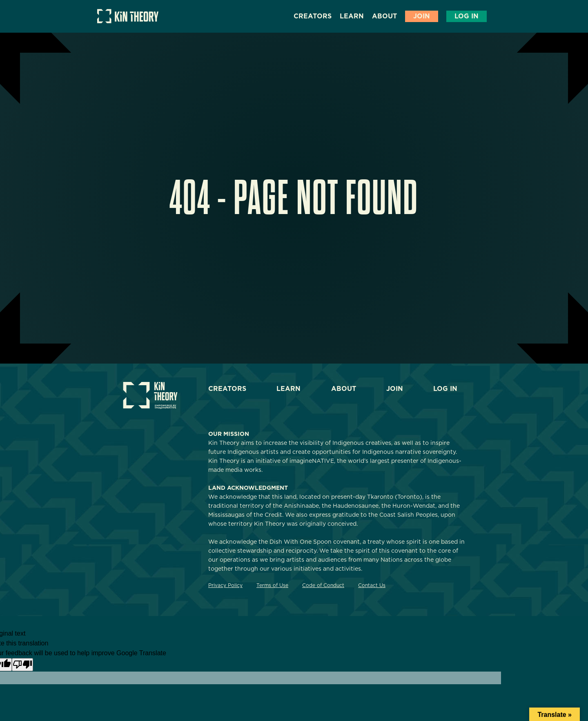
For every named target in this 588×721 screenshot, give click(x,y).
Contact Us (372, 585)
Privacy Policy (225, 585)
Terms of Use (272, 585)
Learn (352, 16)
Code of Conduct (323, 585)
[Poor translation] (22, 665)
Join (422, 16)
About (384, 16)
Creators (313, 16)
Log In (467, 16)
